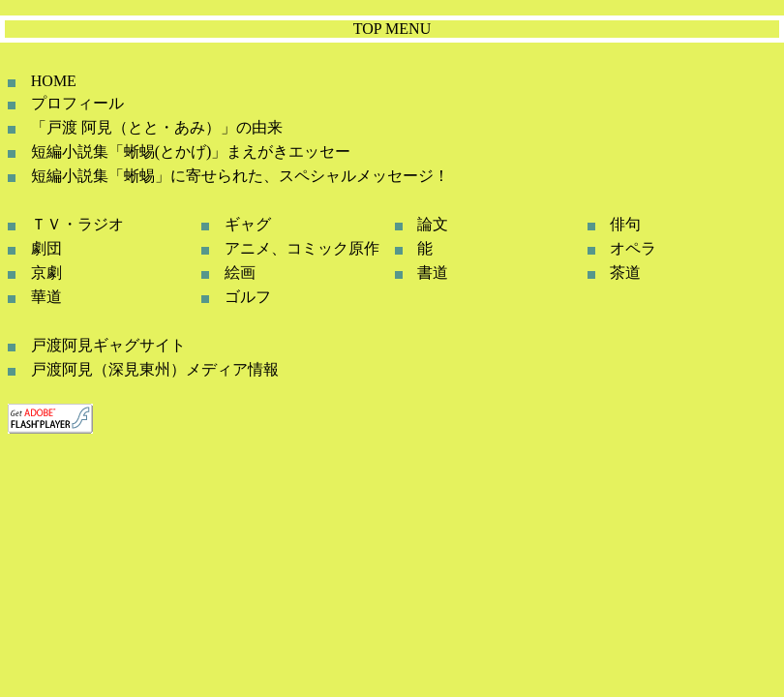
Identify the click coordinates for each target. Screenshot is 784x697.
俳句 (625, 224)
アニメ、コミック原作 (302, 248)
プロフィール (77, 103)
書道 (433, 273)
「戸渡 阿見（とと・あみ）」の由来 (157, 127)
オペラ (633, 248)
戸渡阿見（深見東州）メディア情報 (155, 369)
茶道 (625, 273)
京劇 (46, 273)
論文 (433, 224)
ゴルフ (248, 297)
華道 (46, 297)
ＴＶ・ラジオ (77, 224)
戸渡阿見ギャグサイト (108, 345)
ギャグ (248, 224)
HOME (54, 81)
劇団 (46, 248)
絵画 (240, 273)
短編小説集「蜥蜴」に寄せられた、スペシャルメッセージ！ (240, 176)
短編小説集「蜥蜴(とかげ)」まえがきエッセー (191, 152)
